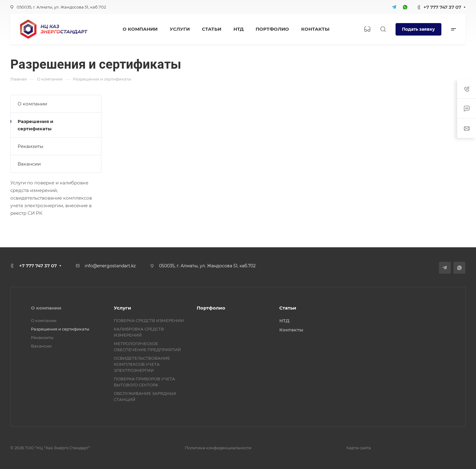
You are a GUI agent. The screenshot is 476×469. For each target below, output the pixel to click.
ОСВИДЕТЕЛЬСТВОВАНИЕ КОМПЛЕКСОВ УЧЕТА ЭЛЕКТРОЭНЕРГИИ (142, 364)
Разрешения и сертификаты (36, 125)
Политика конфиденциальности (218, 448)
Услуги (122, 308)
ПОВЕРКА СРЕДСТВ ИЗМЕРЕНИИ (149, 320)
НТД (284, 321)
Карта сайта (359, 448)
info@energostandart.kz (110, 266)
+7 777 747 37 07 (442, 7)
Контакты (291, 330)
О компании (32, 104)
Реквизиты (31, 146)
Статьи (288, 308)
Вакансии (29, 164)
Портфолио (211, 308)
